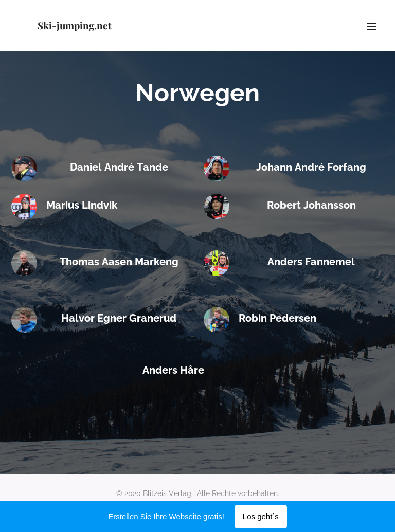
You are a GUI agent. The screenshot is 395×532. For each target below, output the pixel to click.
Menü (372, 26)
